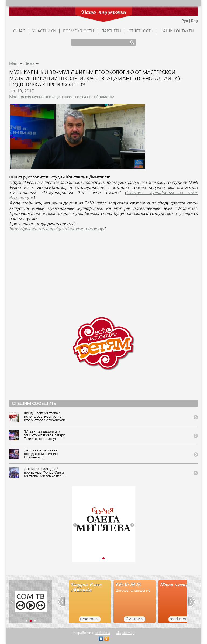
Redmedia (102, 633)
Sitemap (128, 633)
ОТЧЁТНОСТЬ (141, 31)
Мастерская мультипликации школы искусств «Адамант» (62, 97)
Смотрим (134, 619)
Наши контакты (177, 31)
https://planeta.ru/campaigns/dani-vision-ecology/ (57, 229)
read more (90, 619)
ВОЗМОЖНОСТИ (79, 31)
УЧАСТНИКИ (44, 31)
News (29, 64)
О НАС (19, 31)
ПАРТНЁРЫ (111, 31)
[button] (75, 525)
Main (14, 64)
